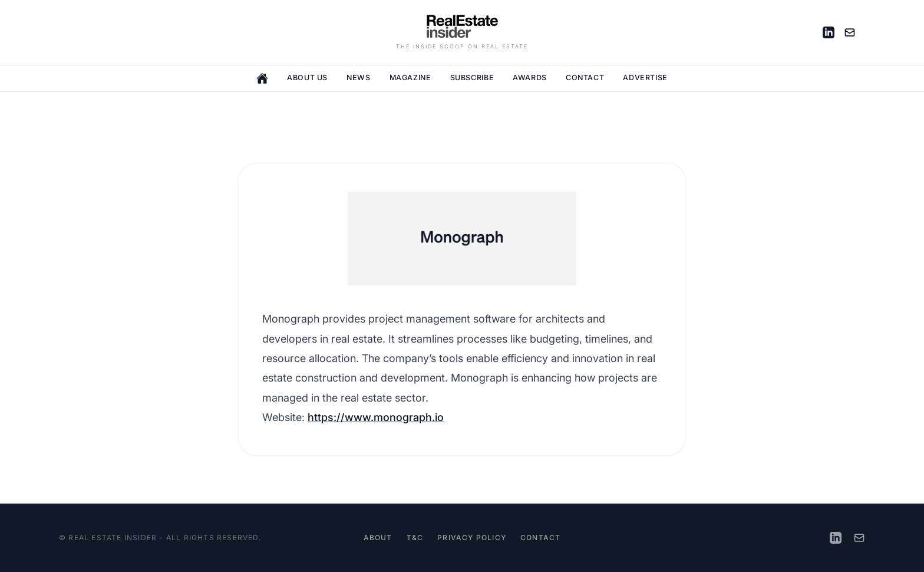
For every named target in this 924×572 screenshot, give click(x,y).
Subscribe (472, 78)
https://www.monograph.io (376, 417)
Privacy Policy (472, 538)
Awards (530, 78)
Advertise (645, 78)
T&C (415, 538)
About (378, 538)
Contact (585, 78)
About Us (307, 78)
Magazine (410, 78)
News (359, 78)
